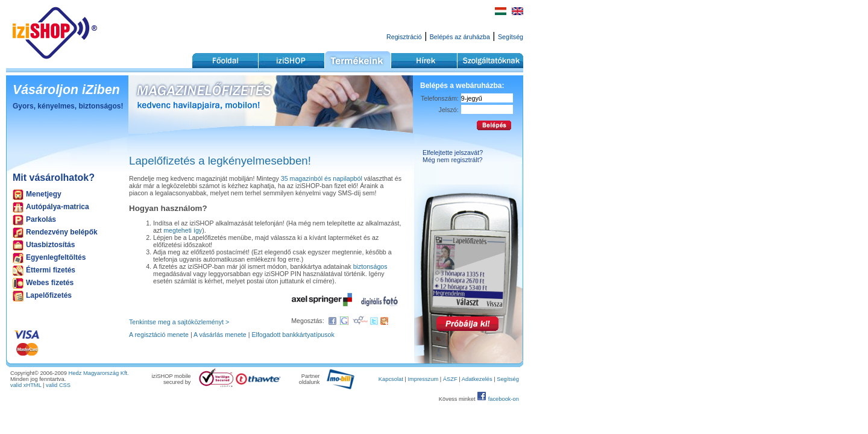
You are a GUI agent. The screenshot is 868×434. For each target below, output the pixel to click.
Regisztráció (404, 37)
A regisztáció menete (159, 335)
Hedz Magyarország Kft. (99, 373)
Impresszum (423, 379)
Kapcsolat (391, 379)
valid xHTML (26, 385)
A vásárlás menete (220, 335)
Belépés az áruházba (460, 37)
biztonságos (370, 266)
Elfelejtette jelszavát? (453, 153)
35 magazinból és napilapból (322, 178)
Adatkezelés (477, 379)
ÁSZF (450, 379)
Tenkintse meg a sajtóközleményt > (179, 322)
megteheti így (183, 230)
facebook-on (504, 399)
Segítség (511, 37)
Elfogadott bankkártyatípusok (293, 335)
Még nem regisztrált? (453, 160)
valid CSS (58, 385)
